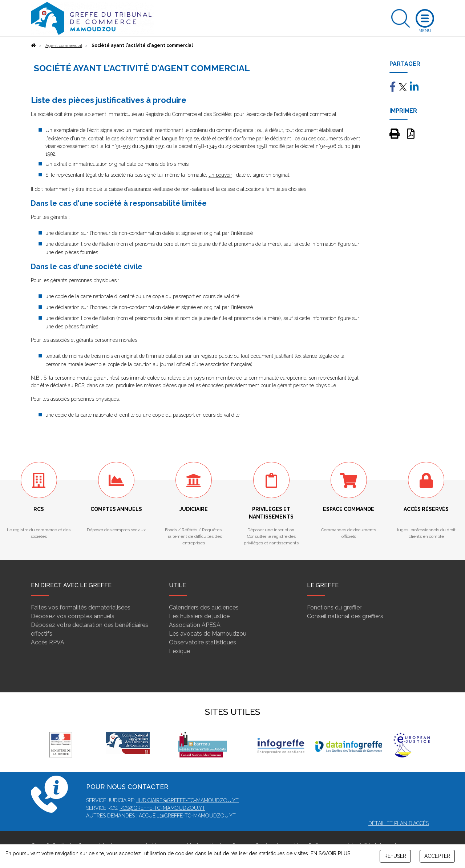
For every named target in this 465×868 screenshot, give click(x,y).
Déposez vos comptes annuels (73, 616)
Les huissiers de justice (199, 616)
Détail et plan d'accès (399, 823)
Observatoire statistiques (203, 642)
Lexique (179, 651)
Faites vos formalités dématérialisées (81, 607)
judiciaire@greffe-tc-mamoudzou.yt (187, 800)
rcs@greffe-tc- (141, 808)
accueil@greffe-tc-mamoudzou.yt (187, 816)
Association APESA (195, 625)
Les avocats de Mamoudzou (208, 634)
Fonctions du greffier (334, 607)
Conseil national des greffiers (345, 616)
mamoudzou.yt (184, 808)
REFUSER (395, 856)
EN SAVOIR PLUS (330, 853)
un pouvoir (220, 175)
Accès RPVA (48, 642)
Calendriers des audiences (204, 607)
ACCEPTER (437, 856)
